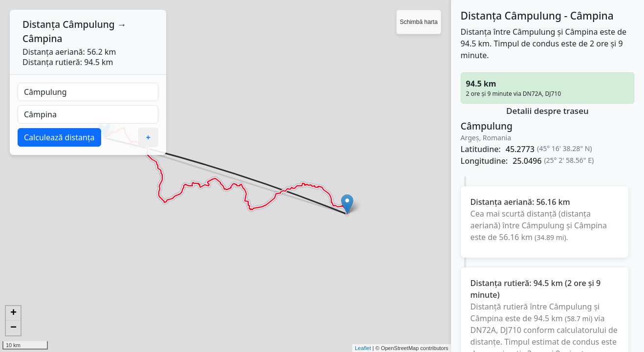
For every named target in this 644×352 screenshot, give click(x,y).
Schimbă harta (419, 22)
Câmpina (42, 38)
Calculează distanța (59, 137)
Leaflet (363, 348)
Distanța (41, 24)
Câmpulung (88, 24)
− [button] (13, 328)
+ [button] (13, 313)
